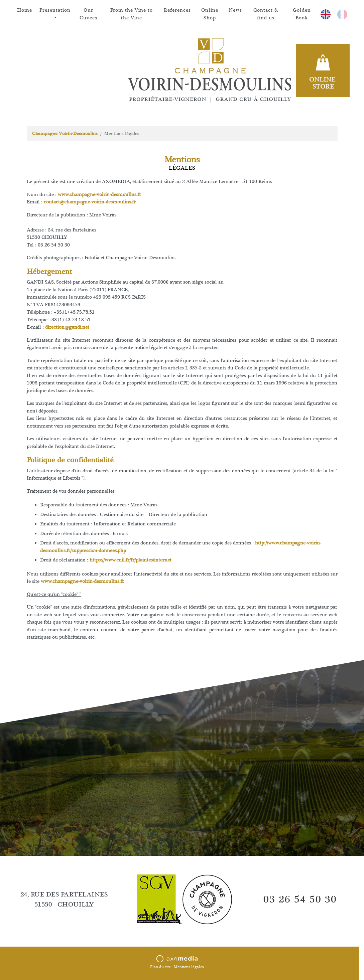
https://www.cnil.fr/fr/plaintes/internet (131, 560)
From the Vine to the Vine (132, 14)
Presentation (55, 10)
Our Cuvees (88, 14)
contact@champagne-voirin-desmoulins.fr (90, 202)
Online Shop (210, 14)
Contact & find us (266, 14)
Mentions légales (189, 967)
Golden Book (302, 14)
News (235, 10)
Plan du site (160, 967)
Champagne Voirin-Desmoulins (65, 133)
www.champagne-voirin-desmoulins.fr (99, 195)
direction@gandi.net (67, 327)
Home (25, 10)
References (177, 10)
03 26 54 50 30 (300, 899)
